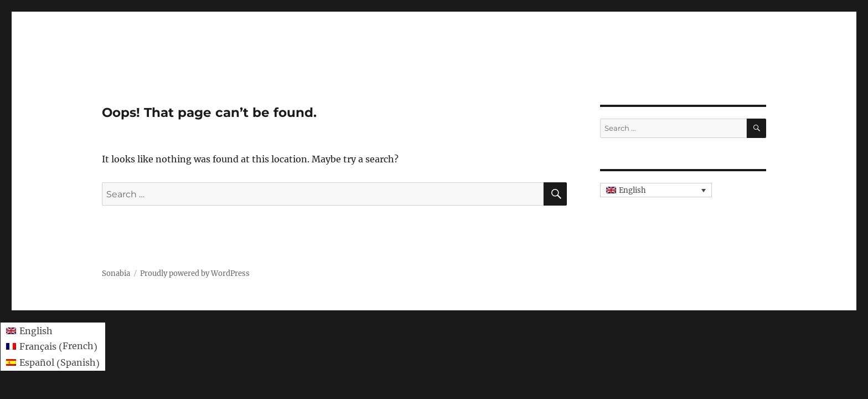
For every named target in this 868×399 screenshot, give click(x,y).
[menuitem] (656, 190)
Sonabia (116, 273)
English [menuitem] (632, 190)
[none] (656, 190)
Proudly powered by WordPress (195, 273)
